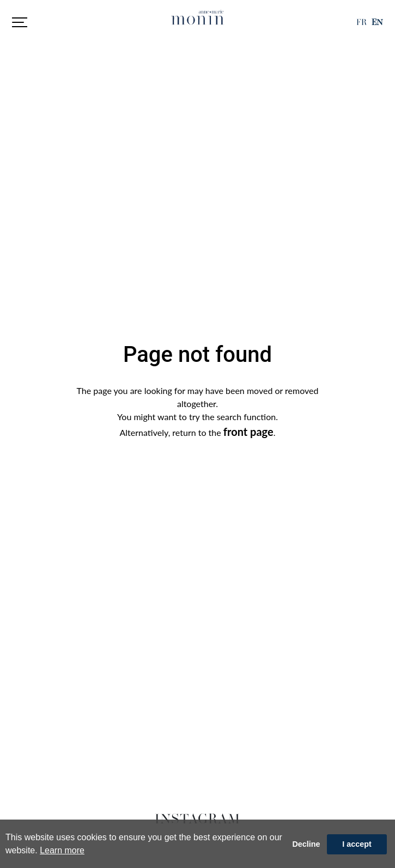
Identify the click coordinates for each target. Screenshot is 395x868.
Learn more (62, 850)
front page (248, 432)
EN (377, 22)
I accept (357, 844)
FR (361, 22)
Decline (306, 844)
